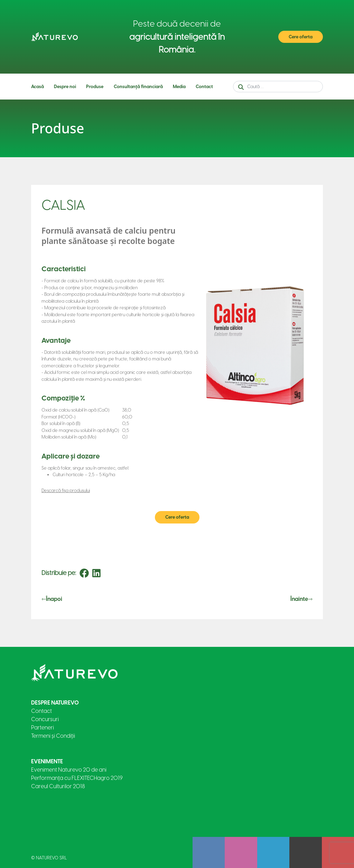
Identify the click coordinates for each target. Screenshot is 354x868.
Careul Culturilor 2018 (58, 786)
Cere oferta (301, 37)
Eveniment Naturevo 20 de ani (69, 770)
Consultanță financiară (138, 87)
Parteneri (43, 728)
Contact (204, 87)
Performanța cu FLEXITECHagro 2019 (77, 778)
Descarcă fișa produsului (66, 490)
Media (179, 87)
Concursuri (45, 719)
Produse (95, 87)
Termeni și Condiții (53, 736)
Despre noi (65, 87)
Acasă (38, 87)
